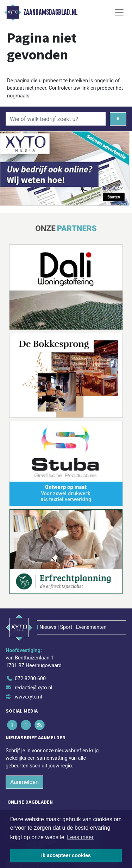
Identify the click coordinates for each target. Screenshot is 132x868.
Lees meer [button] (80, 837)
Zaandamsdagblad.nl (51, 12)
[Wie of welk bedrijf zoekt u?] (56, 119)
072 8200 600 (30, 679)
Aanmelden (24, 782)
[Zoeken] (118, 119)
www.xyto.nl (28, 697)
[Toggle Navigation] (119, 12)
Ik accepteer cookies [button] (66, 855)
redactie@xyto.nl (34, 688)
